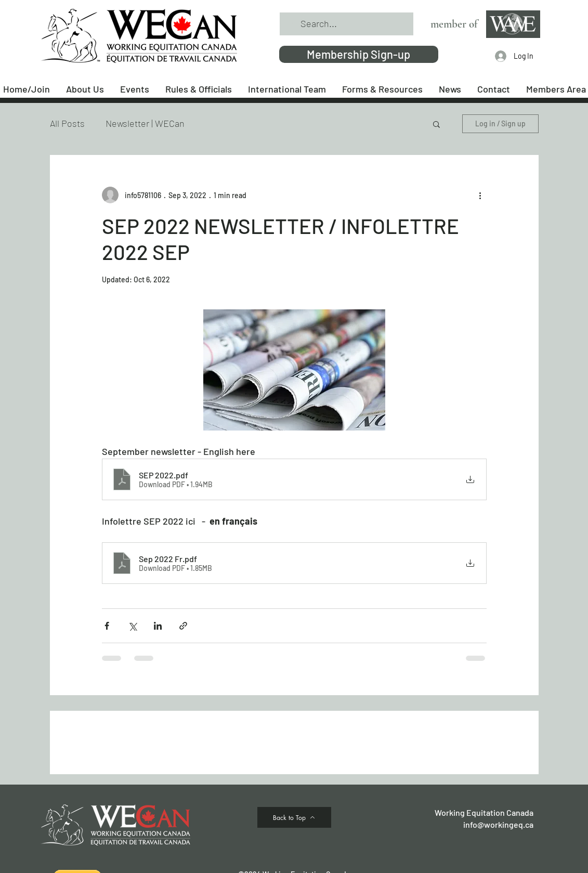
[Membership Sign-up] (359, 54)
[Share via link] (183, 626)
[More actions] (480, 195)
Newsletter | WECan (145, 123)
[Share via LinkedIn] (158, 626)
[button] (436, 124)
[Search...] (346, 24)
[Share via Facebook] (107, 626)
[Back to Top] (294, 817)
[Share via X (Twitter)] (132, 626)
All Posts (67, 123)
